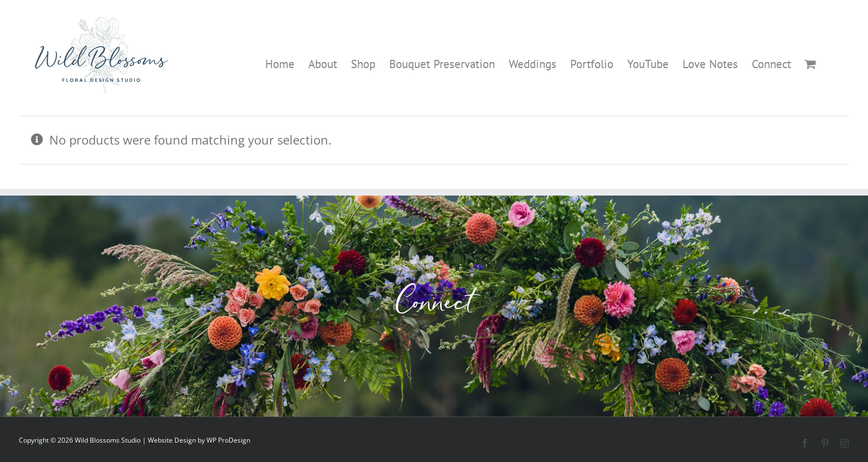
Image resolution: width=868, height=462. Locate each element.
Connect (434, 306)
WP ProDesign (228, 440)
